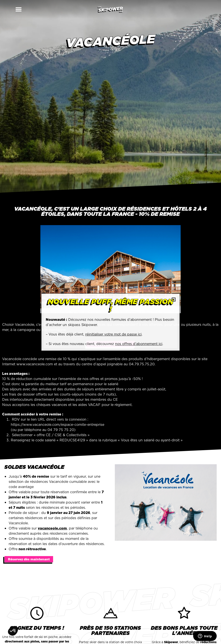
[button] (9, 9)
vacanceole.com (52, 528)
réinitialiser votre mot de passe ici (113, 334)
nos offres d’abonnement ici (139, 344)
